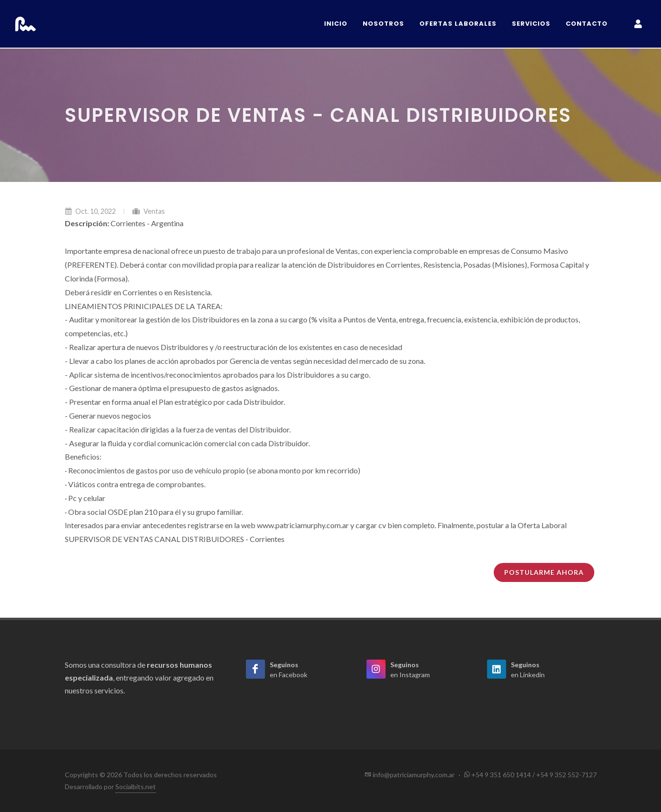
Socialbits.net (136, 787)
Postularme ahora (544, 572)
